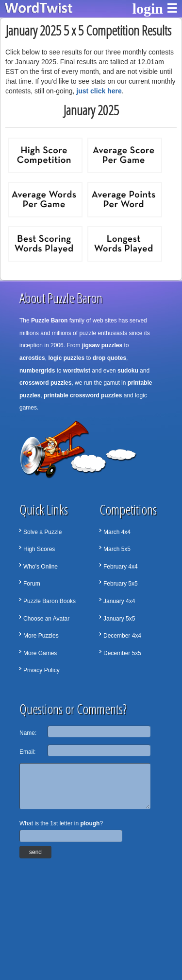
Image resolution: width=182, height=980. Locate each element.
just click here (99, 91)
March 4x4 (117, 532)
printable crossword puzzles (83, 395)
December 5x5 (122, 653)
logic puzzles (66, 358)
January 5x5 (119, 619)
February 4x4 (121, 567)
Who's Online (41, 567)
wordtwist (77, 371)
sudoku (128, 371)
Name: (28, 733)
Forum (32, 584)
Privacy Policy (41, 670)
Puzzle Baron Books (50, 601)
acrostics (32, 358)
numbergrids (37, 371)
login (148, 9)
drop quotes (109, 358)
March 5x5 (117, 549)
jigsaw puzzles (102, 345)
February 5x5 (121, 584)
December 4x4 (122, 636)
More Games (40, 653)
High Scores (39, 549)
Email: (27, 752)
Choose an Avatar (46, 619)
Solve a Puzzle (42, 532)
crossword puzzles (45, 383)
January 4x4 (119, 601)
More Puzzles (41, 636)
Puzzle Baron (49, 321)
